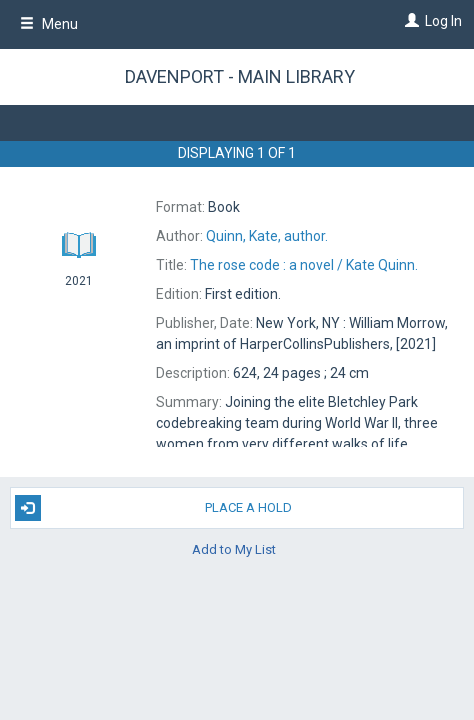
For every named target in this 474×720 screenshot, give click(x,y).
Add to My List (234, 549)
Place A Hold (153, 508)
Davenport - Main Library (240, 76)
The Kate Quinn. (304, 265)
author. (267, 236)
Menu (49, 24)
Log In (443, 21)
